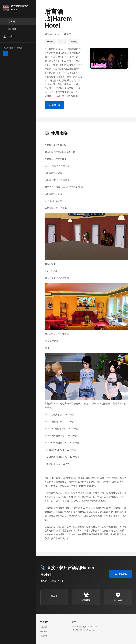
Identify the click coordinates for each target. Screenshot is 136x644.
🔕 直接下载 (54, 105)
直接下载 (44, 636)
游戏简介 (44, 627)
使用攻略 (44, 632)
